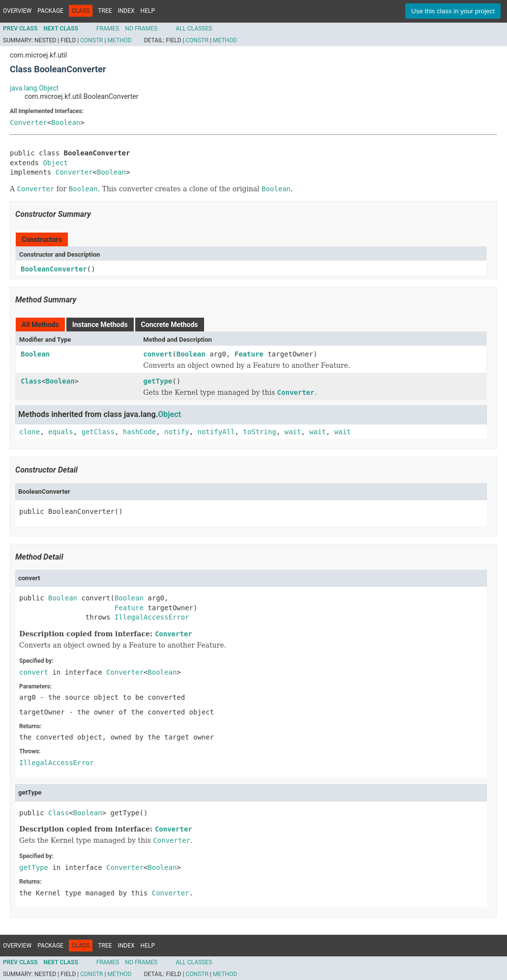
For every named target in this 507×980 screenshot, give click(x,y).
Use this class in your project (453, 11)
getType (158, 381)
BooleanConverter (54, 269)
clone (30, 432)
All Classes (194, 29)
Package (50, 11)
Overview (17, 11)
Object (55, 163)
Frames (108, 29)
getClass (98, 432)
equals (61, 432)
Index (126, 11)
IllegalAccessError (152, 617)
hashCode (139, 432)
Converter (29, 122)
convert (158, 354)
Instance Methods (100, 325)
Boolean (66, 122)
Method (119, 40)
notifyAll (216, 432)
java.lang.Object (34, 88)
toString (259, 432)
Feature (249, 354)
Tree (105, 11)
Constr (91, 40)
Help (148, 11)
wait (293, 432)
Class (31, 381)
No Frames (141, 29)
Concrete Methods (170, 325)
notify (177, 432)
